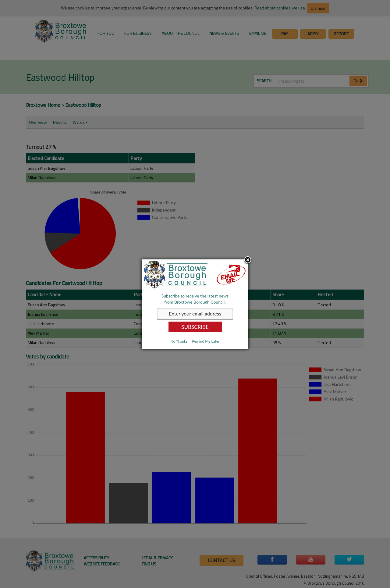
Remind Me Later (206, 341)
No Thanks (179, 341)
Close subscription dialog (248, 260)
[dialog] (195, 304)
